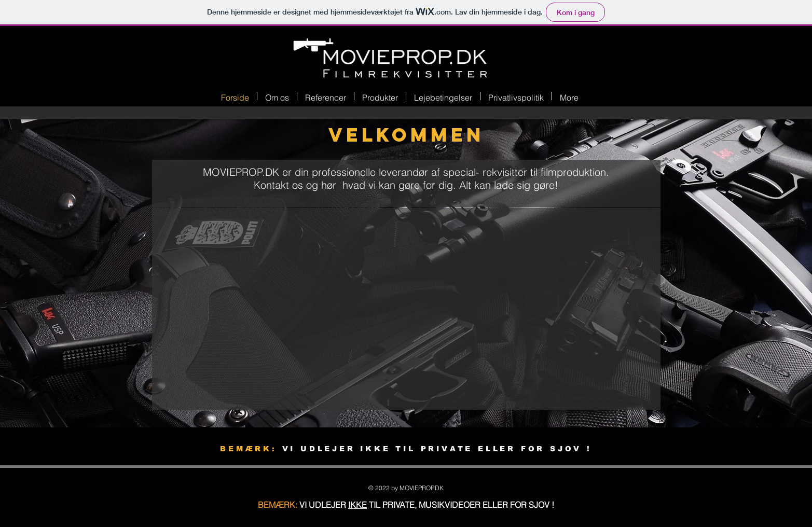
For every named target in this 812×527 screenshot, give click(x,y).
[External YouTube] (414, 310)
